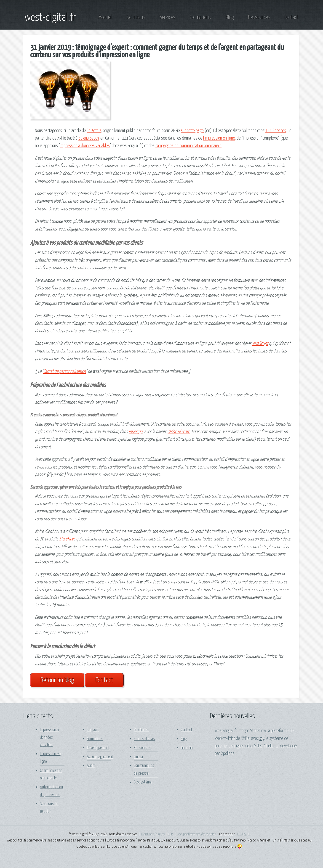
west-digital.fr (50, 18)
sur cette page (192, 131)
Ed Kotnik (94, 131)
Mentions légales (153, 834)
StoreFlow (67, 539)
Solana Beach (89, 138)
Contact (292, 17)
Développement (98, 748)
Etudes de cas (144, 739)
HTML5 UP (244, 834)
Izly (262, 738)
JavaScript (260, 344)
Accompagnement (100, 757)
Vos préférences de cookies (197, 834)
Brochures (141, 730)
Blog (230, 17)
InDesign (136, 432)
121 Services (276, 131)
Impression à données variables (85, 146)
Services (167, 17)
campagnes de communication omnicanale (188, 146)
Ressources (259, 17)
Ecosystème (143, 782)
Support (93, 730)
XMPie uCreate (179, 432)
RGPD (171, 834)
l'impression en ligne (219, 138)
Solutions (136, 17)
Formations (200, 17)
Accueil (106, 17)
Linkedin (187, 748)
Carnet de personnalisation (64, 371)
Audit (91, 766)
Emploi (138, 757)
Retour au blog (57, 680)
